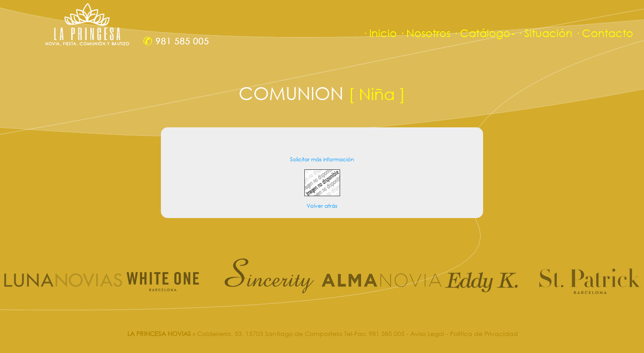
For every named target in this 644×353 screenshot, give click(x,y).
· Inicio (380, 33)
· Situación (545, 33)
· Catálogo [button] (484, 33)
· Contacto (604, 33)
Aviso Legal (427, 334)
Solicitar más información (322, 159)
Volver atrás (322, 206)
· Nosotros (425, 33)
